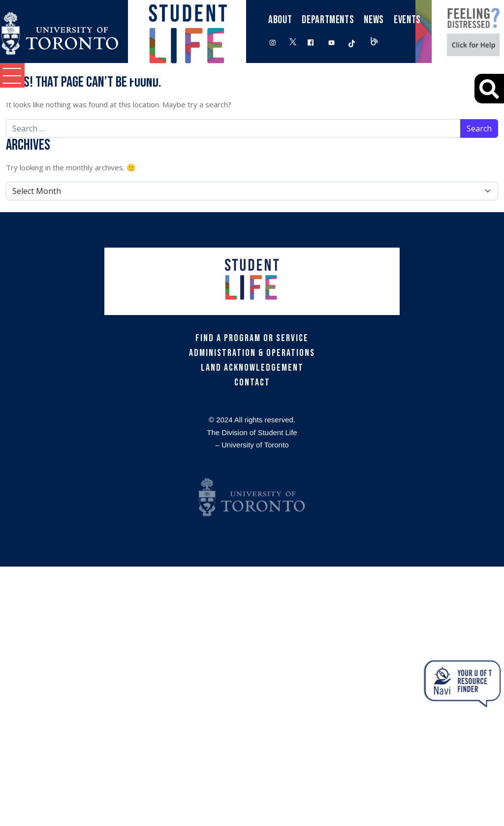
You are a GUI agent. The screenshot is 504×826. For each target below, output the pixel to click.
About (280, 20)
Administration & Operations (252, 353)
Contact (252, 382)
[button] (12, 75)
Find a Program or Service (252, 338)
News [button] (374, 20)
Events (407, 20)
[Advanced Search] (489, 89)
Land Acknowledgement (252, 368)
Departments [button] (328, 20)
